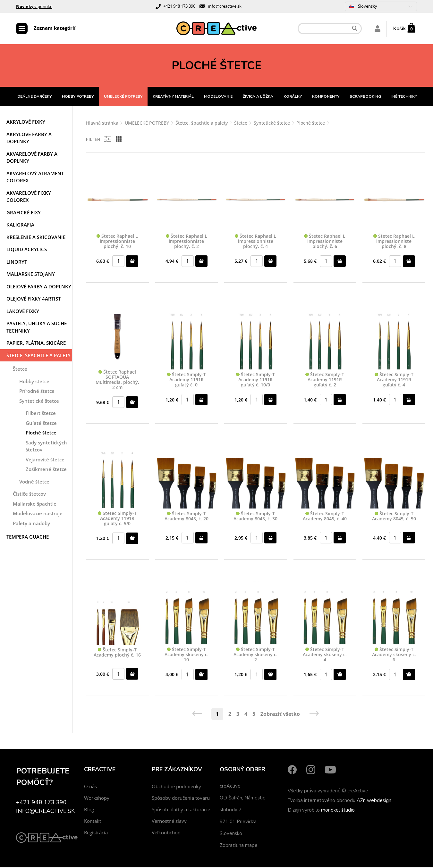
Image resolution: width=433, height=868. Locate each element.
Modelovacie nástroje (38, 514)
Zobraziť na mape (239, 846)
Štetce (20, 370)
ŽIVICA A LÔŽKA (258, 97)
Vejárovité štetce (45, 460)
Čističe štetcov (29, 495)
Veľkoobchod (166, 833)
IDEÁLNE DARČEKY (34, 97)
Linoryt (17, 263)
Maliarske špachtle (35, 505)
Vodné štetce (34, 483)
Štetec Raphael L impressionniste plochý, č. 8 (394, 242)
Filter (99, 140)
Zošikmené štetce (46, 470)
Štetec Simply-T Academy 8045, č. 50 (394, 517)
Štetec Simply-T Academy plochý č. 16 (117, 653)
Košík (399, 29)
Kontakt (93, 822)
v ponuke (34, 6)
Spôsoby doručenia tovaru (181, 798)
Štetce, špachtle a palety (38, 356)
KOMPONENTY (326, 97)
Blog (89, 810)
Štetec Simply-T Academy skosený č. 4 (325, 655)
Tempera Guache (28, 538)
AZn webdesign (374, 801)
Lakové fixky (23, 312)
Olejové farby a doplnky (39, 287)
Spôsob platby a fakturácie (181, 810)
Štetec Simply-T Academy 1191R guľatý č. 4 (394, 381)
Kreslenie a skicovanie (36, 238)
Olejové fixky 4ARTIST (34, 300)
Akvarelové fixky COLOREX (29, 198)
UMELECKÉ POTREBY (123, 97)
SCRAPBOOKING (365, 97)
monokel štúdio (338, 811)
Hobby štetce (34, 382)
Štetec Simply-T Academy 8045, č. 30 (255, 517)
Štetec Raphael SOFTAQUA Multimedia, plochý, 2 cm (117, 381)
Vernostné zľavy (169, 822)
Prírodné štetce (37, 392)
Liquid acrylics (27, 250)
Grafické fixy (24, 213)
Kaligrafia (20, 226)
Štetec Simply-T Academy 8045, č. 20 (187, 517)
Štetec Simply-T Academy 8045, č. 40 (325, 517)
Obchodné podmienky (176, 787)
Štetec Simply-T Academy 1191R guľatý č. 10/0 (255, 381)
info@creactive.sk (225, 6)
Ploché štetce (41, 434)
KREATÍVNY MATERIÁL (173, 97)
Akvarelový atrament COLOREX (35, 178)
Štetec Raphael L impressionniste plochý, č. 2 (187, 242)
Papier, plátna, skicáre (36, 344)
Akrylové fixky (26, 123)
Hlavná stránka (102, 124)
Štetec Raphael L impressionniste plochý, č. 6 (325, 242)
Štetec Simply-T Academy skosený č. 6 (394, 655)
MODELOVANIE (218, 97)
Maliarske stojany (31, 275)
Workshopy (97, 798)
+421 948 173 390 (179, 6)
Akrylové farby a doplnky (29, 139)
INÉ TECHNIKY (404, 97)
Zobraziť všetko (280, 715)
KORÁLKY (293, 97)
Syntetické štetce (39, 402)
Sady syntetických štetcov (46, 447)
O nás (90, 787)
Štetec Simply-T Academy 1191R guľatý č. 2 (325, 381)
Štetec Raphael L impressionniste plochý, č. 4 (255, 242)
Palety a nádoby (31, 524)
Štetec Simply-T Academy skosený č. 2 (255, 655)
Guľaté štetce (41, 424)
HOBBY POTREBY (78, 97)
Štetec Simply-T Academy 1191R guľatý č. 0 (187, 381)
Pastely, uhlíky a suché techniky (37, 328)
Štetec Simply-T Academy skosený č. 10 (187, 655)
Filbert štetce (41, 414)
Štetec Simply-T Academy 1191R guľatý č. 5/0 (117, 519)
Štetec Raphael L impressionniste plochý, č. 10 (117, 242)
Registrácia (96, 833)
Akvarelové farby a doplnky (32, 158)
